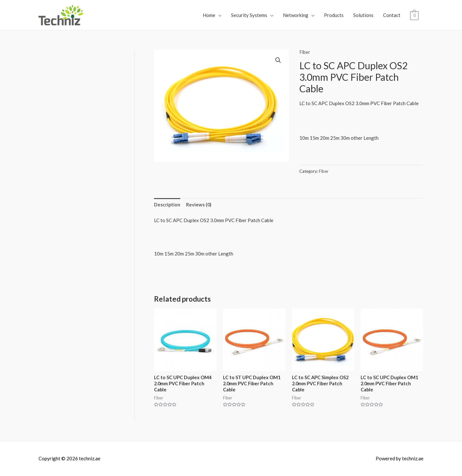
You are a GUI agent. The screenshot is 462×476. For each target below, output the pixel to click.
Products (334, 15)
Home (209, 15)
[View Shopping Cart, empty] (414, 15)
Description (167, 205)
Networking (296, 15)
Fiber (305, 52)
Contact (392, 15)
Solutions (363, 15)
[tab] (167, 205)
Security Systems (249, 15)
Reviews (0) (199, 205)
